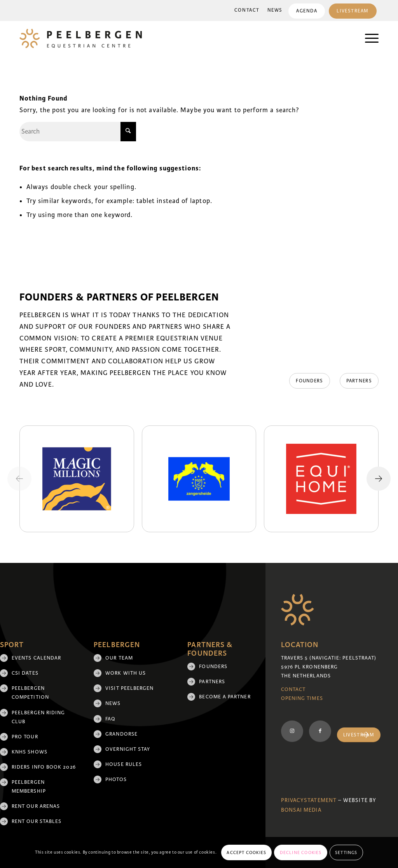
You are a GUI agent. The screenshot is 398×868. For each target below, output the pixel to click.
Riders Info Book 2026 (44, 767)
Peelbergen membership (29, 787)
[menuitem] (247, 10)
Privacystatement (309, 800)
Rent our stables (37, 821)
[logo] (81, 38)
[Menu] (368, 38)
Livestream (353, 11)
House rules (124, 764)
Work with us (126, 673)
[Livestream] (359, 735)
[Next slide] (379, 479)
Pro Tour (25, 737)
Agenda (307, 11)
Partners (212, 682)
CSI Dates (25, 673)
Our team (119, 658)
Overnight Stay (128, 749)
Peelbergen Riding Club (38, 717)
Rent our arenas (36, 806)
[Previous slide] (19, 479)
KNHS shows (30, 752)
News (275, 10)
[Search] (78, 132)
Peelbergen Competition (30, 693)
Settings (346, 852)
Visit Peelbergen (129, 688)
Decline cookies (301, 852)
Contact (247, 10)
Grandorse (121, 734)
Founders (213, 667)
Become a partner (225, 697)
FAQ (110, 719)
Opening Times (302, 698)
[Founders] (309, 381)
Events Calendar (36, 658)
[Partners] (359, 381)
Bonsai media (301, 810)
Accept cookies (246, 852)
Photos (116, 779)
